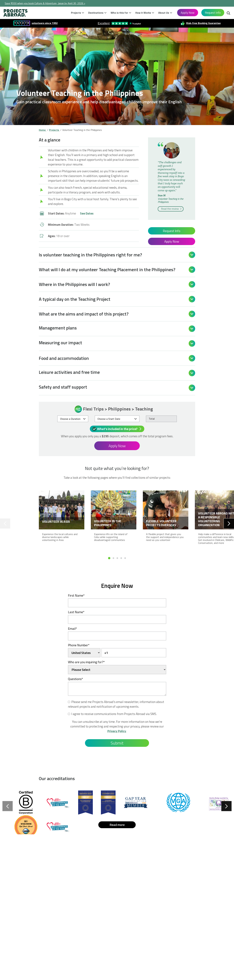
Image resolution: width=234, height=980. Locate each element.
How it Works (143, 13)
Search (228, 13)
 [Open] (192, 255)
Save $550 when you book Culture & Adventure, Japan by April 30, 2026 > (45, 3)
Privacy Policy (117, 731)
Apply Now (188, 13)
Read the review (172, 209)
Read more (117, 825)
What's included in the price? (117, 429)
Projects (76, 13)
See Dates (87, 213)
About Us (164, 13)
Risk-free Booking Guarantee (203, 23)
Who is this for (119, 13)
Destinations (96, 13)
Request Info (213, 13)
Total (152, 419)
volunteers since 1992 (45, 23)
